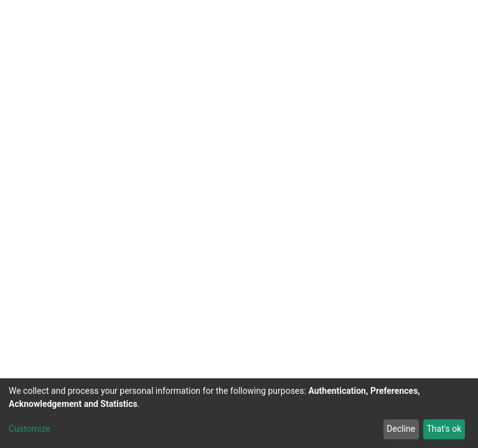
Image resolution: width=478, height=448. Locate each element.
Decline (401, 429)
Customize (29, 429)
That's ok (444, 429)
